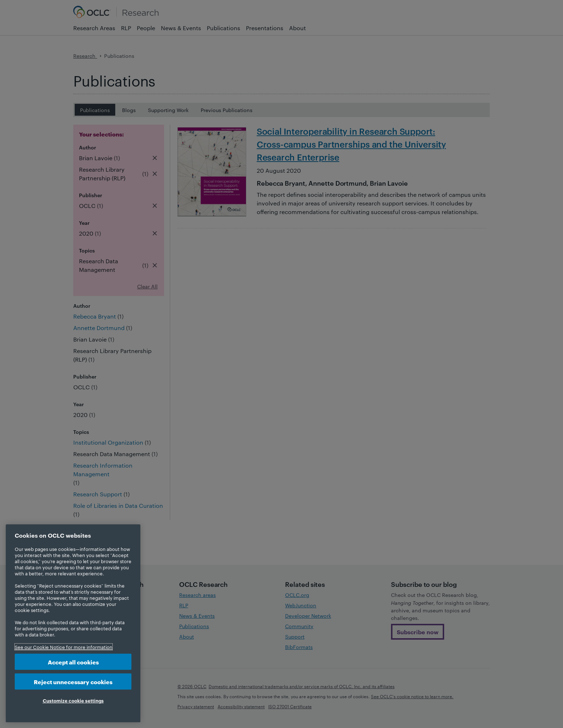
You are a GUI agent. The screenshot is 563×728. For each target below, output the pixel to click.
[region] (73, 623)
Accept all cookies (73, 662)
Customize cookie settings (73, 700)
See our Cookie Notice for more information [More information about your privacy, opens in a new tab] (64, 647)
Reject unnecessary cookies (73, 681)
